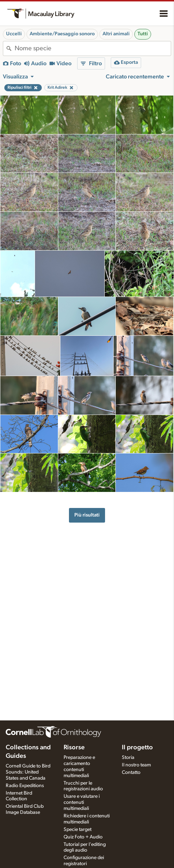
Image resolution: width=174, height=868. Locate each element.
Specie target (78, 830)
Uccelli (14, 34)
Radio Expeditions (25, 786)
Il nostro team (136, 765)
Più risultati (87, 515)
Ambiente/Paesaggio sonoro (62, 34)
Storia (128, 757)
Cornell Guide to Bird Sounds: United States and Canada (28, 772)
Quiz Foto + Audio (83, 837)
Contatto (131, 772)
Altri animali (116, 34)
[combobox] (93, 48)
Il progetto (137, 748)
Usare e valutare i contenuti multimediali (82, 802)
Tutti (143, 34)
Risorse (74, 748)
